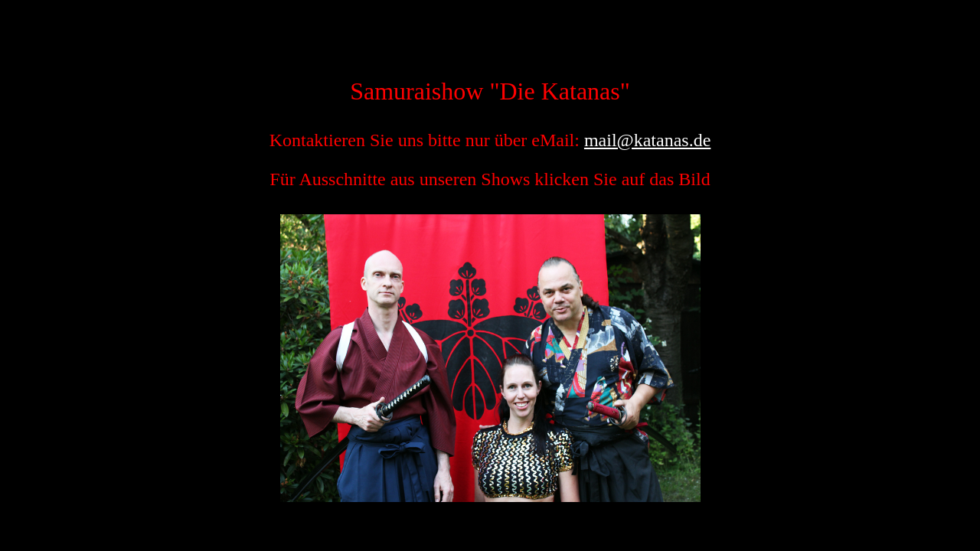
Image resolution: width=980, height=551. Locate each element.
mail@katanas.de (647, 140)
